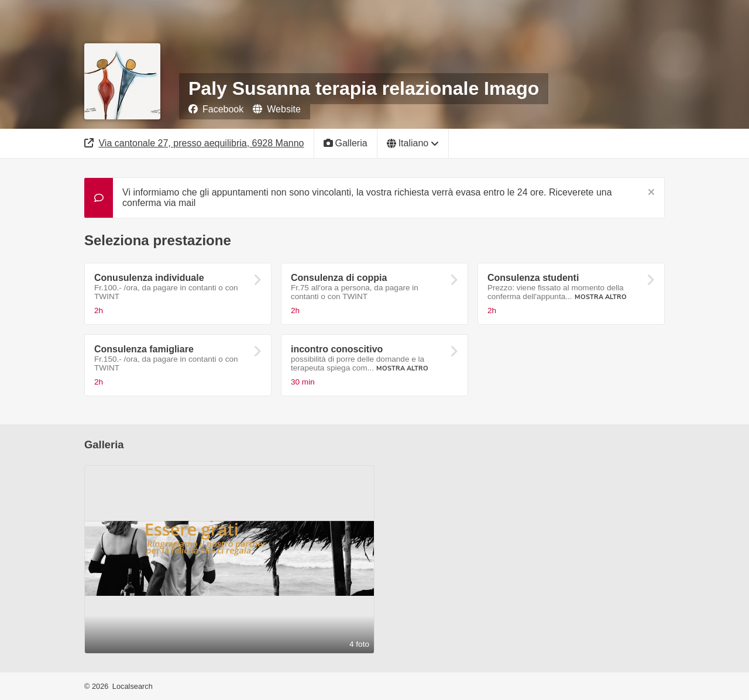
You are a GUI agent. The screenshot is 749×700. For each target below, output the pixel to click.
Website (277, 109)
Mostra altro (601, 297)
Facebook (216, 109)
